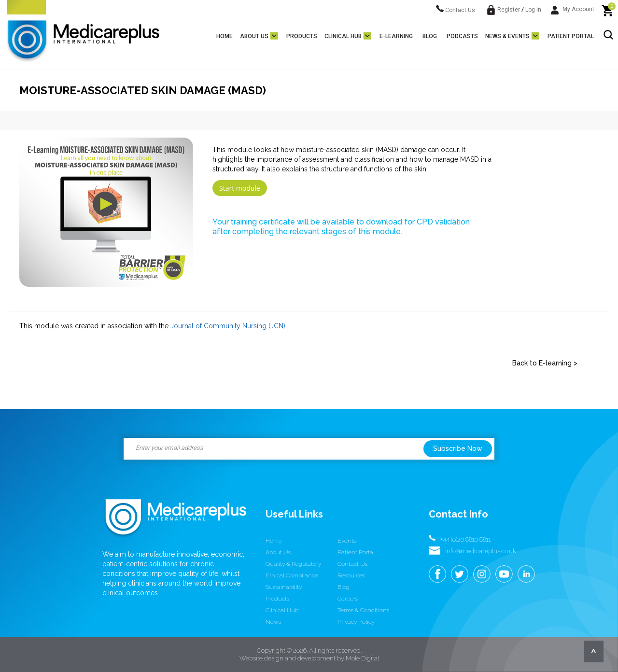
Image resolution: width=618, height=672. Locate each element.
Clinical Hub (343, 36)
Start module (240, 188)
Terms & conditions (363, 610)
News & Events (507, 36)
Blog (430, 36)
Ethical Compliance (292, 575)
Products (302, 36)
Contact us (352, 564)
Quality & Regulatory (293, 564)
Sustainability (284, 587)
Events (347, 541)
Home (225, 36)
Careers (348, 599)
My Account (573, 9)
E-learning (396, 36)
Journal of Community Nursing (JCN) (228, 326)
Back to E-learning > (545, 363)
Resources (351, 575)
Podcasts (462, 36)
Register (509, 10)
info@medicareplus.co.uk (481, 551)
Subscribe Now (458, 448)
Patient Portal (571, 36)
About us (254, 36)
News (273, 622)
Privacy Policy (356, 622)
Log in (533, 10)
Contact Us (456, 10)
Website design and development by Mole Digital (309, 658)
